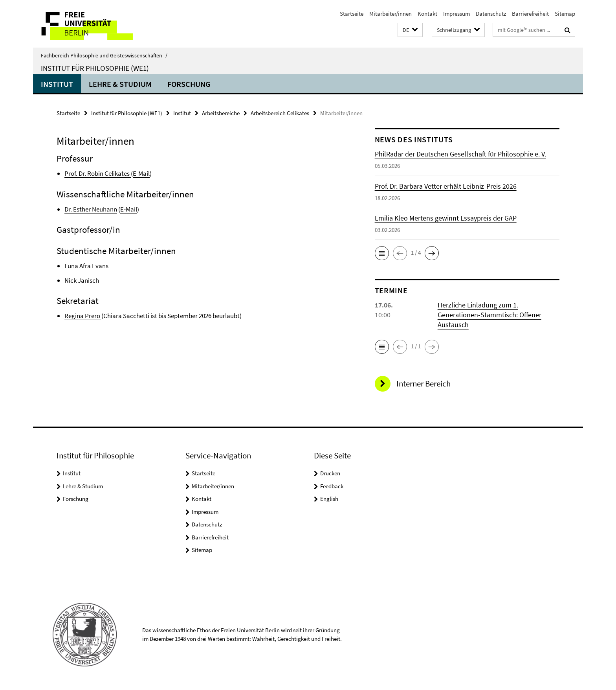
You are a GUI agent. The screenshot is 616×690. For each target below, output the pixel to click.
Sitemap (565, 14)
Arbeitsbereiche (221, 113)
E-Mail (141, 173)
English (329, 499)
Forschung (189, 84)
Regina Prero (82, 316)
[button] (410, 30)
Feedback (332, 486)
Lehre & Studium (120, 84)
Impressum (456, 14)
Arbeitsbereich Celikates (280, 113)
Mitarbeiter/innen (390, 14)
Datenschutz (491, 14)
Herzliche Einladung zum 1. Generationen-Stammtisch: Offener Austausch (489, 315)
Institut (57, 84)
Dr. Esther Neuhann (91, 209)
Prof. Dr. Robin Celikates (98, 173)
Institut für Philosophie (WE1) (95, 68)
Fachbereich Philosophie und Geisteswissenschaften (104, 55)
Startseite (352, 14)
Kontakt (427, 14)
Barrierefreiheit (530, 14)
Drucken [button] (330, 473)
